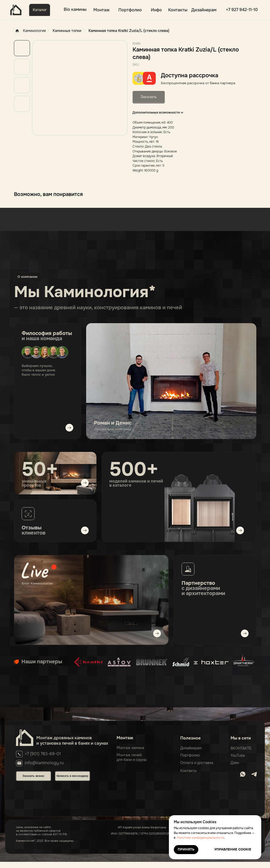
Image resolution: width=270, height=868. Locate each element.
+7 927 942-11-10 (242, 10)
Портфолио (130, 10)
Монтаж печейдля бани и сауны (132, 757)
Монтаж (101, 10)
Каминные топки (67, 31)
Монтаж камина (130, 748)
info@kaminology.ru (44, 763)
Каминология (30, 31)
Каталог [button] (40, 10)
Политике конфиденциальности (200, 838)
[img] (91, 600)
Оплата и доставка (197, 763)
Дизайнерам (204, 10)
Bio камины (75, 9)
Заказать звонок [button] (33, 776)
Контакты (178, 10)
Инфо (156, 10)
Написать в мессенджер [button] (72, 776)
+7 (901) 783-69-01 (43, 754)
